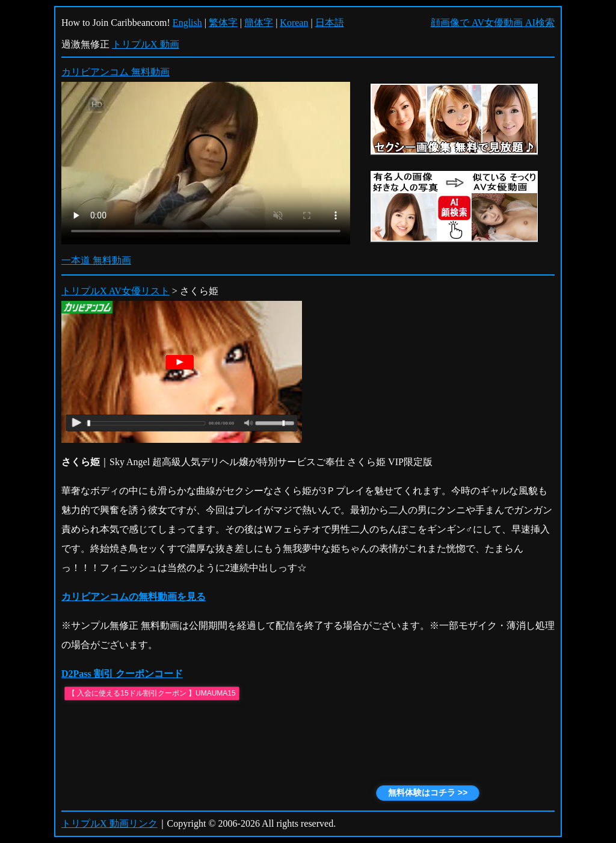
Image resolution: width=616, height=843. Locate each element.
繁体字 (223, 23)
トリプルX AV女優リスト (115, 291)
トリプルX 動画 (146, 44)
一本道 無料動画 (96, 260)
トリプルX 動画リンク (109, 823)
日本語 (330, 23)
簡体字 (259, 23)
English (187, 23)
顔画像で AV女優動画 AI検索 (493, 23)
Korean (294, 23)
